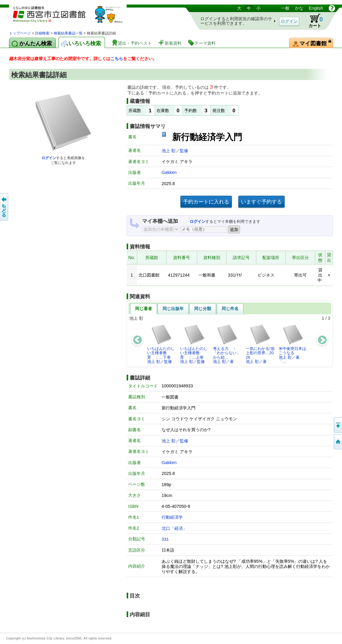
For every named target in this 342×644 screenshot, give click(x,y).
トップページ (20, 33)
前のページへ (5, 207)
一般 (285, 8)
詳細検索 (42, 33)
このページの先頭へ (337, 425)
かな (299, 8)
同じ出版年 (173, 309)
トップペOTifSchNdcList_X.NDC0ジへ (337, 442)
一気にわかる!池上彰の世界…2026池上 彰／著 (260, 344)
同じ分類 (203, 309)
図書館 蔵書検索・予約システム (72, 17)
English (316, 8)
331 (165, 539)
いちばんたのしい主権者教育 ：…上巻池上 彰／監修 (194, 344)
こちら (117, 59)
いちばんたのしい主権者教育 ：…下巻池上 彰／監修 (161, 344)
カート (313, 21)
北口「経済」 (174, 528)
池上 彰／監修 (175, 151)
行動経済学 (172, 517)
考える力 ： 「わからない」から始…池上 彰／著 (227, 344)
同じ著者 (144, 309)
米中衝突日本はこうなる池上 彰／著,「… (292, 344)
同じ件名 (230, 309)
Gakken (169, 172)
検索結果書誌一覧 (68, 33)
